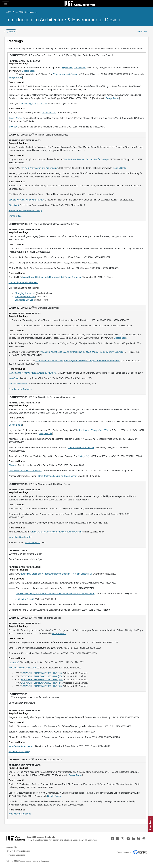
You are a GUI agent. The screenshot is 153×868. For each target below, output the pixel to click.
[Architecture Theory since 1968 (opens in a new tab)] (94, 430)
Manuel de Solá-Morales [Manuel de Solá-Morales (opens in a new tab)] (20, 537)
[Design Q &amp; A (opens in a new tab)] (15, 118)
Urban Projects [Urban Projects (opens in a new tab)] (32, 543)
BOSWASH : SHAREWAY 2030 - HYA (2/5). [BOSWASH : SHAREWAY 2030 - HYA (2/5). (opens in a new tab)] (42, 676)
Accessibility (12, 847)
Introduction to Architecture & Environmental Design (63, 20)
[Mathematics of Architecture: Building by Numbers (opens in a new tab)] (33, 373)
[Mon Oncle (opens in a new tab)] (14, 378)
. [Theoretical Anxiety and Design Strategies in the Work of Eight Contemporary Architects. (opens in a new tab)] (78, 361)
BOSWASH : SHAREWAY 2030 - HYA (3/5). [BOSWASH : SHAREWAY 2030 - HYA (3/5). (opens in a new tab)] (42, 680)
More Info (142, 32)
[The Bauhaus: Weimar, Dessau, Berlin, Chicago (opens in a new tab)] (86, 159)
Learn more (93, 840)
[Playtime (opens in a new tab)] (13, 465)
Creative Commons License (18, 851)
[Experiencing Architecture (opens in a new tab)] (74, 68)
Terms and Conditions (16, 855)
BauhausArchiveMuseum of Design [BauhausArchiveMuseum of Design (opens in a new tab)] (26, 211)
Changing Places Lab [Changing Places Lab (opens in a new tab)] (25, 293)
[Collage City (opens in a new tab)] (84, 456)
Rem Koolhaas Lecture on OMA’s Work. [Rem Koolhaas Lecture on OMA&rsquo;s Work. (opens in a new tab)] (57, 476)
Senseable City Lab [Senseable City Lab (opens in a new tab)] (24, 300)
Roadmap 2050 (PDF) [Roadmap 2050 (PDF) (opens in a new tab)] (19, 752)
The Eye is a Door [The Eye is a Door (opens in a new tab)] (25, 599)
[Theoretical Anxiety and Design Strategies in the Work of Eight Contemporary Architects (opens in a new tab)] (82, 352)
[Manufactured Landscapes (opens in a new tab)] (21, 746)
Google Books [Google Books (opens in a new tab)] (29, 71)
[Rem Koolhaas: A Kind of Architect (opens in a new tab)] (25, 471)
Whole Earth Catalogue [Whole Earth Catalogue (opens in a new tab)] (20, 814)
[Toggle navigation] (6, 4)
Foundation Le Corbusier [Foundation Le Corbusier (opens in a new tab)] (21, 389)
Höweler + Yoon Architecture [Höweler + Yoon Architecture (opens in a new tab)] (22, 668)
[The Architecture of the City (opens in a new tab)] (81, 448)
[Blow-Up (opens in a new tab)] (13, 127)
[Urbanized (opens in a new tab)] (14, 662)
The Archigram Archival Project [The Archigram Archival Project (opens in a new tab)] (23, 282)
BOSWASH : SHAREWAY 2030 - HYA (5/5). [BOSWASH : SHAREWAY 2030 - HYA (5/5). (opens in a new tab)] (42, 686)
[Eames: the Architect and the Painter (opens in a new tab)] (26, 200)
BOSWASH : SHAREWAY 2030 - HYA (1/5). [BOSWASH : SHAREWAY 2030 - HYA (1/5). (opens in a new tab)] (42, 673)
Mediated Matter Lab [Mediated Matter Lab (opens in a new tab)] (25, 297)
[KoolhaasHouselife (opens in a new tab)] (18, 384)
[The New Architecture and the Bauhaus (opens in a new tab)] (39, 168)
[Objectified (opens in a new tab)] (14, 205)
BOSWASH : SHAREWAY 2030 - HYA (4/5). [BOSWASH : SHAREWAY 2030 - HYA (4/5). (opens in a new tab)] (42, 683)
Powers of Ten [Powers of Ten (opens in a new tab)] (49, 113)
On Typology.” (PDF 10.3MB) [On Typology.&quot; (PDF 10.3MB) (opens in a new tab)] (34, 104)
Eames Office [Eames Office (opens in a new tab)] (15, 216)
